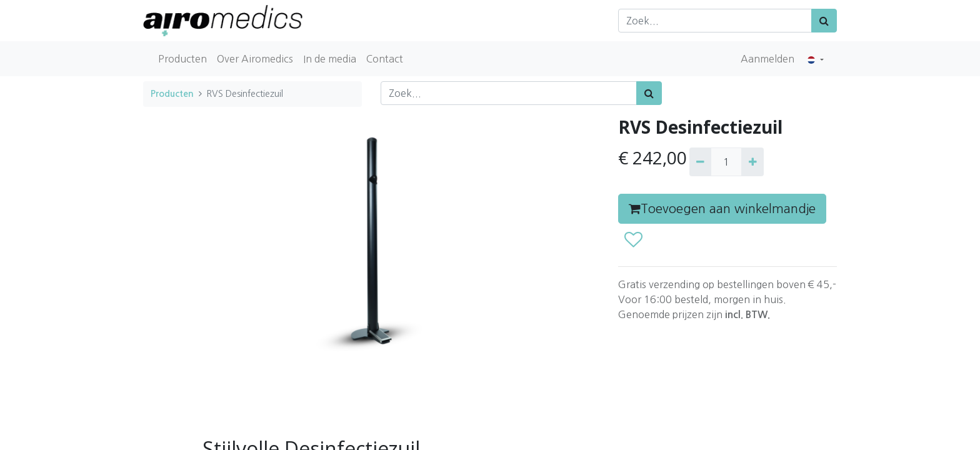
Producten (172, 94)
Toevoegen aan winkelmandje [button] (722, 209)
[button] (633, 240)
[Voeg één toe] (752, 162)
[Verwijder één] (700, 162)
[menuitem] (182, 59)
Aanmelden (767, 59)
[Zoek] (824, 21)
